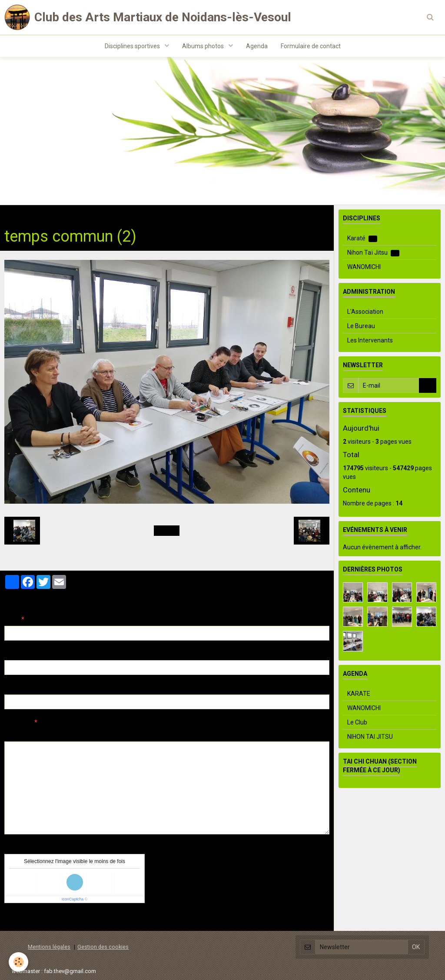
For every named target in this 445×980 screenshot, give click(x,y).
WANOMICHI (364, 267)
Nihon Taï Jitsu (373, 253)
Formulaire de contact (311, 46)
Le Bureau (361, 326)
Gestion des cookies (103, 947)
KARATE (359, 694)
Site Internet (22, 688)
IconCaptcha (73, 899)
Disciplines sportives (133, 46)
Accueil (14, 214)
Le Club (357, 722)
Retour (167, 531)
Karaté (362, 238)
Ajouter (23, 919)
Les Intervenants (370, 340)
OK (428, 385)
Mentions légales (49, 947)
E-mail (14, 654)
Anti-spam (19, 847)
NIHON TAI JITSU (370, 737)
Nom (11, 619)
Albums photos (204, 46)
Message (18, 722)
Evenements (105, 214)
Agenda (257, 46)
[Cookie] (18, 962)
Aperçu (158, 734)
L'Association (365, 312)
